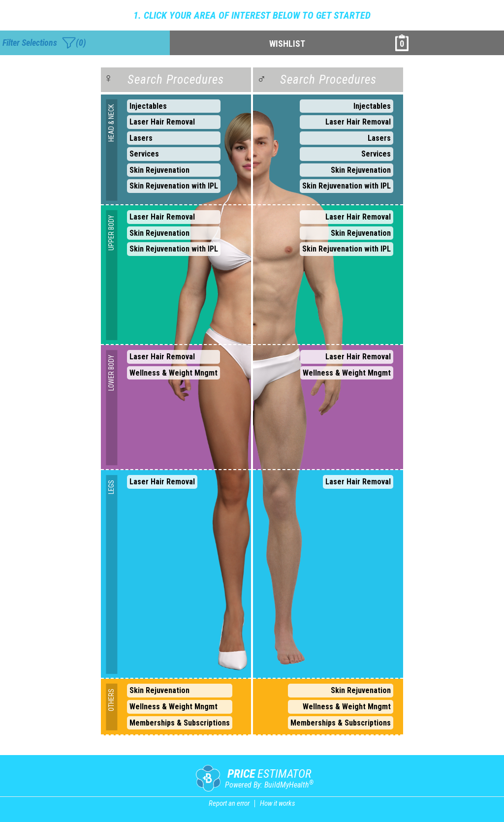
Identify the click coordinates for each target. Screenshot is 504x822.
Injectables (148, 106)
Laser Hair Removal (162, 122)
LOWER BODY (111, 373)
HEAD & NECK (111, 123)
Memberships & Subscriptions (180, 723)
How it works (278, 803)
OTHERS (111, 700)
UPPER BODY (111, 233)
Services (144, 154)
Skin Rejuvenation (159, 170)
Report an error (229, 803)
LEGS (111, 487)
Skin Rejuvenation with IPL (174, 186)
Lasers (141, 138)
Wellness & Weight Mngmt (173, 373)
